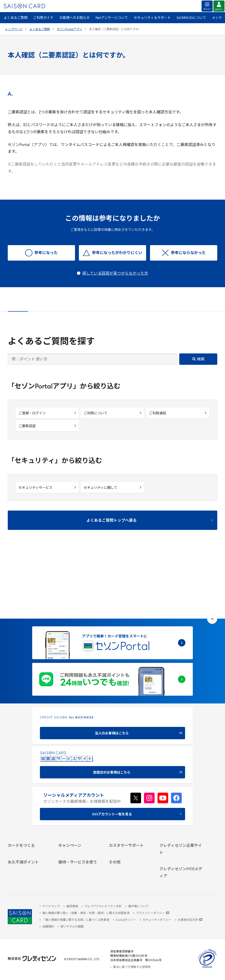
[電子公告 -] (181, 824)
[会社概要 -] (181, 801)
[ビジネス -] (181, 807)
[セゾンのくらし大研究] (181, 878)
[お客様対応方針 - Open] (189, 920)
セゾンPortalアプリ (69, 29)
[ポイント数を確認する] (29, 877)
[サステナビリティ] (181, 812)
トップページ (14, 29)
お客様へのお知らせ (75, 18)
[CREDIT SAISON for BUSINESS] (112, 661)
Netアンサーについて (112, 18)
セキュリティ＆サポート (152, 18)
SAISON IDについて (191, 18)
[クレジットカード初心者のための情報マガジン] (181, 858)
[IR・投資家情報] (181, 818)
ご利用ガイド (43, 18)
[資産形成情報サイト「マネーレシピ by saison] (181, 870)
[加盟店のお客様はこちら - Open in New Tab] (112, 700)
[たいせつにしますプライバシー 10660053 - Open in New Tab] (207, 968)
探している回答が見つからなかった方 (115, 274)
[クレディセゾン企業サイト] (181, 796)
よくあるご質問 (15, 18)
